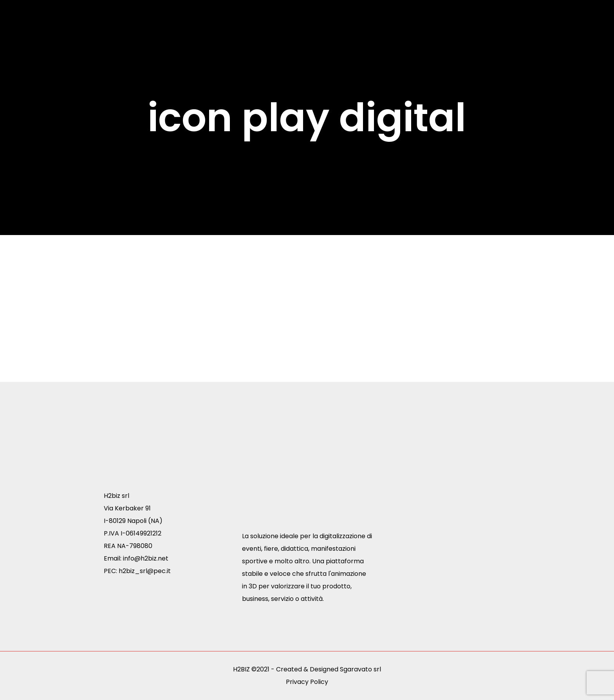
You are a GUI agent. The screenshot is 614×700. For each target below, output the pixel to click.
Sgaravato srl (360, 669)
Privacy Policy (307, 682)
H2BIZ (241, 669)
